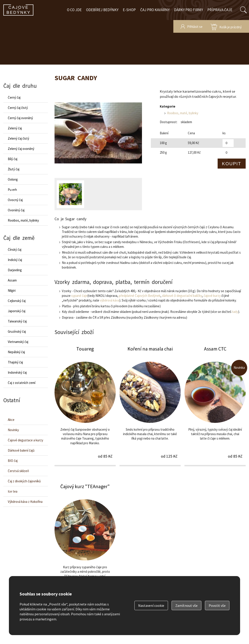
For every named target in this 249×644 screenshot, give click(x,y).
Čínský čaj (15, 250)
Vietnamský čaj (18, 342)
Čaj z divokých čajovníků (24, 481)
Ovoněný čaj (16, 210)
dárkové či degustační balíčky (182, 296)
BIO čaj (13, 461)
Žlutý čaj (14, 169)
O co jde (74, 10)
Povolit (217, 605)
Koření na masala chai (150, 406)
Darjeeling (15, 270)
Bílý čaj (13, 159)
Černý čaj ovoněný (20, 118)
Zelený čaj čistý (18, 138)
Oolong (13, 179)
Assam (12, 280)
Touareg (85, 406)
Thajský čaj (15, 362)
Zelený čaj (15, 128)
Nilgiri (12, 290)
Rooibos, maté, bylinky (183, 113)
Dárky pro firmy (188, 10)
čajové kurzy (212, 296)
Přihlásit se (195, 27)
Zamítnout (186, 605)
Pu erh (12, 190)
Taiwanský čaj (17, 321)
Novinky (13, 430)
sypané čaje (79, 296)
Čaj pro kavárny (155, 10)
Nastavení (151, 605)
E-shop (129, 10)
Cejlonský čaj (17, 301)
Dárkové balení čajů (21, 450)
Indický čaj (15, 260)
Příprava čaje (220, 10)
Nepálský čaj (16, 352)
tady (235, 312)
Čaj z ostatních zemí (22, 383)
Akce (11, 420)
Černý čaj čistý (18, 108)
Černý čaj (14, 97)
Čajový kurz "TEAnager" (85, 543)
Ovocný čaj (15, 200)
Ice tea (13, 491)
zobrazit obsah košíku (226, 26)
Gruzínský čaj (17, 331)
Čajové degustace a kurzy (25, 440)
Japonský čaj (17, 311)
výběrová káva (110, 300)
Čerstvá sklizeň (18, 471)
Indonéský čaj (17, 372)
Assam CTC (215, 406)
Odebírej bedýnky (102, 10)
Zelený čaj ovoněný (21, 149)
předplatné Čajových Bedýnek (140, 296)
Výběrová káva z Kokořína (25, 502)
